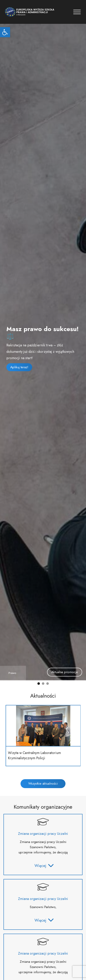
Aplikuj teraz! (19, 367)
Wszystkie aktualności (43, 783)
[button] (5, 32)
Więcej (44, 866)
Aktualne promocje (65, 672)
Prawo (12, 673)
